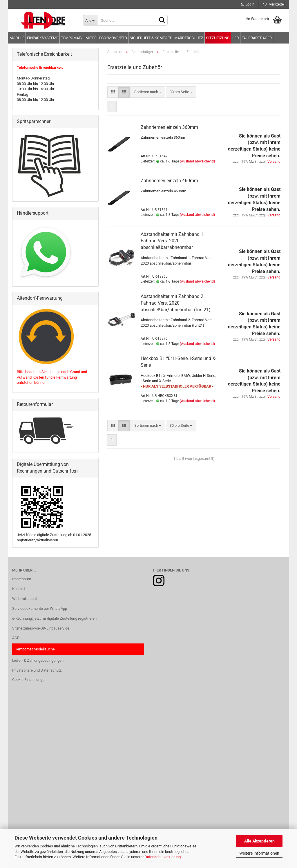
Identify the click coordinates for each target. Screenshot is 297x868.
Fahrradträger (257, 38)
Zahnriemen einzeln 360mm (169, 127)
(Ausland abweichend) (197, 161)
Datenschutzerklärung (163, 857)
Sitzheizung (218, 38)
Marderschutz (189, 38)
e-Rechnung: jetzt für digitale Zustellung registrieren (54, 618)
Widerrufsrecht (25, 599)
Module (17, 38)
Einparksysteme (43, 38)
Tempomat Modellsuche (35, 649)
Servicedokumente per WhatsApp (40, 608)
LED (236, 38)
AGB (16, 638)
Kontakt (19, 589)
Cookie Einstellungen (29, 680)
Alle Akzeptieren (259, 841)
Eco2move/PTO (113, 38)
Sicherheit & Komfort (151, 38)
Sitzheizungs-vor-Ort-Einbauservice (41, 628)
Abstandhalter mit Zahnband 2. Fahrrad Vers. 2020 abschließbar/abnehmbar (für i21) (176, 303)
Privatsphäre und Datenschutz (37, 670)
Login (248, 4)
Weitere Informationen (259, 853)
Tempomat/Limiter (79, 38)
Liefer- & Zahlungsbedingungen (38, 660)
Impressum (22, 579)
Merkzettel (274, 4)
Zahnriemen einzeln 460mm (169, 181)
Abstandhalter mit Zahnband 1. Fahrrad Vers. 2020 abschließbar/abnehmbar (173, 241)
